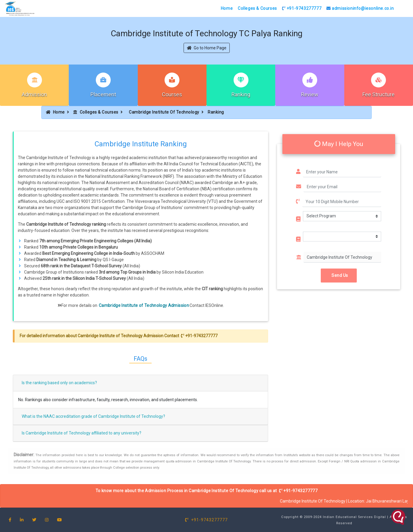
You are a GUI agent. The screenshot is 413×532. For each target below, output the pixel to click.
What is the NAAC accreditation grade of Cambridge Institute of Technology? (93, 416)
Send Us (339, 275)
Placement (103, 94)
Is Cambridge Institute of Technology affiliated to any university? (82, 433)
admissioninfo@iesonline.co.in (360, 8)
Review (310, 94)
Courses (172, 94)
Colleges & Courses (257, 8)
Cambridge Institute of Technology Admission (144, 305)
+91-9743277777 (302, 8)
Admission (34, 94)
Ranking (241, 94)
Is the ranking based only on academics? (59, 383)
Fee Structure (378, 94)
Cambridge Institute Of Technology (164, 112)
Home (227, 8)
